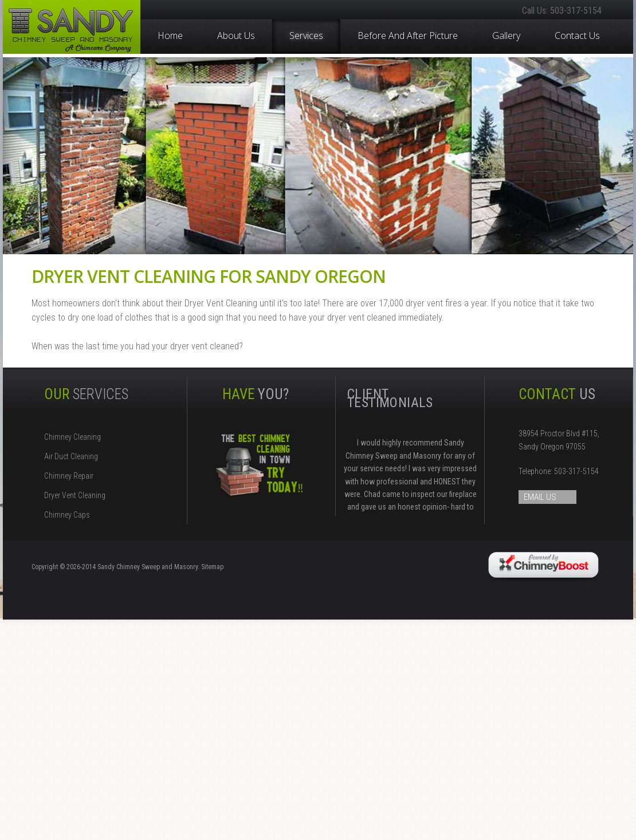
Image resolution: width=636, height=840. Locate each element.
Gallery (506, 35)
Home (170, 35)
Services (306, 36)
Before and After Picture (408, 35)
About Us (236, 35)
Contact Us (577, 35)
